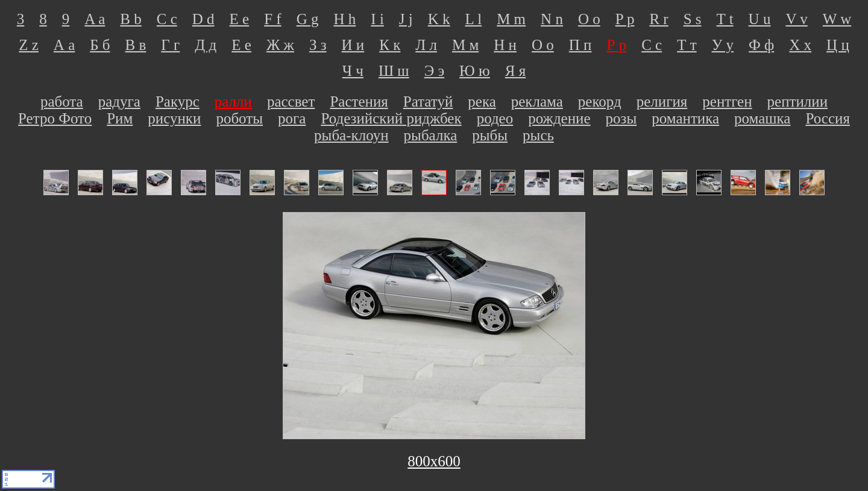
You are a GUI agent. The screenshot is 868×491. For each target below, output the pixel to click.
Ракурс (178, 102)
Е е (241, 45)
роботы (239, 118)
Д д (206, 45)
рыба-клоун (351, 135)
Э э (434, 71)
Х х (800, 45)
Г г (170, 45)
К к (390, 45)
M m (511, 19)
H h (345, 19)
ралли (233, 102)
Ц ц (838, 45)
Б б (100, 45)
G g (308, 19)
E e (240, 19)
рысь (538, 135)
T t (725, 19)
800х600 (434, 461)
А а (64, 45)
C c (167, 19)
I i (377, 19)
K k (439, 19)
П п (580, 45)
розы (621, 118)
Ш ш (394, 71)
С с (652, 45)
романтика (685, 118)
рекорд (600, 102)
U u (760, 19)
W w (837, 19)
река (482, 102)
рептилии (798, 102)
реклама (537, 102)
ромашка (762, 118)
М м (465, 45)
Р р (616, 45)
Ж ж (280, 45)
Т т (687, 45)
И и (353, 45)
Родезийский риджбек (391, 118)
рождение (559, 118)
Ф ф (761, 45)
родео (495, 118)
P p (625, 19)
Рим (120, 118)
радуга (119, 102)
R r (659, 19)
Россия (827, 118)
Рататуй (428, 102)
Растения (359, 102)
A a (95, 19)
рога (292, 118)
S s (693, 19)
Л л (426, 45)
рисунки (174, 118)
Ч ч (353, 71)
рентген (727, 102)
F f (272, 19)
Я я (515, 71)
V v (796, 19)
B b (131, 19)
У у (723, 45)
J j (406, 19)
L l (474, 19)
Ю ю (475, 71)
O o (589, 19)
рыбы (490, 135)
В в (136, 45)
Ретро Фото (55, 118)
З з (318, 45)
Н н (505, 45)
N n (552, 19)
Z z (29, 45)
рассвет (291, 102)
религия (662, 102)
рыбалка (431, 135)
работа (62, 102)
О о (543, 45)
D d (203, 19)
